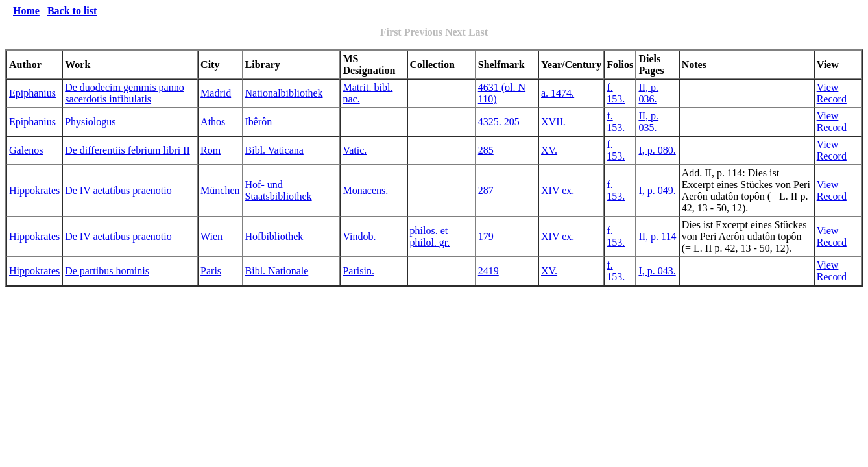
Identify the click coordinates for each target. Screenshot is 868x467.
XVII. (553, 122)
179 (486, 236)
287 (486, 190)
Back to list (72, 11)
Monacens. (365, 190)
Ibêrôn (259, 122)
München (220, 190)
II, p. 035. (648, 122)
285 (486, 150)
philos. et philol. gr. (430, 236)
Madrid (216, 93)
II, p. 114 (657, 236)
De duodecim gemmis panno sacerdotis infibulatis (125, 93)
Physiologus (90, 122)
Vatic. (355, 150)
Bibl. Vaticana (274, 150)
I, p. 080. (657, 150)
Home (26, 11)
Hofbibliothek (274, 236)
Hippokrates (34, 190)
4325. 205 (499, 122)
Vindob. (359, 236)
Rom (211, 150)
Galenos (26, 150)
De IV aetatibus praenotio (118, 190)
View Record (832, 93)
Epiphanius (32, 93)
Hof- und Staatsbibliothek (279, 190)
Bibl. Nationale (277, 271)
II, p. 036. (648, 93)
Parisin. (358, 271)
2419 (488, 271)
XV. (549, 150)
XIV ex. (558, 190)
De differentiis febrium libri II (127, 150)
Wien (211, 236)
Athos (213, 122)
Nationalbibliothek (284, 93)
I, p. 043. (657, 271)
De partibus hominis (107, 271)
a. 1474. (558, 93)
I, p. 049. (657, 190)
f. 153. (616, 93)
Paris (211, 271)
